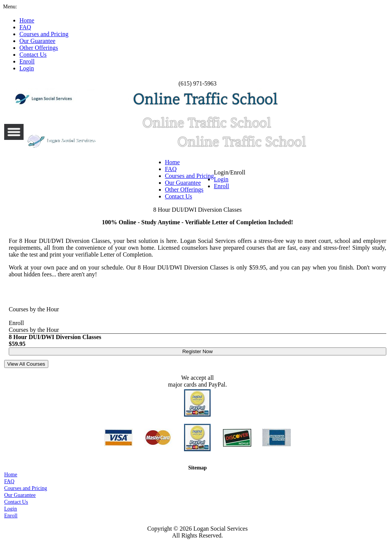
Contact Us (179, 196)
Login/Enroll (230, 179)
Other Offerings (184, 189)
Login (221, 179)
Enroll (222, 186)
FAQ (171, 169)
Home (172, 162)
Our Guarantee (183, 183)
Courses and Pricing (190, 176)
